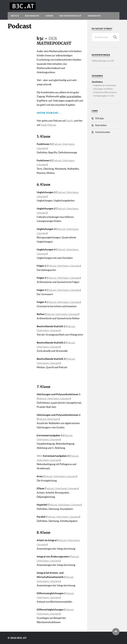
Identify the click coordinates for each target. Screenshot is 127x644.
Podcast (57, 144)
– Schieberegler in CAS (103, 96)
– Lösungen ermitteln (102, 89)
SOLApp (99, 118)
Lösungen (42, 148)
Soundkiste (94, 16)
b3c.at (22, 638)
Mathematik (32, 16)
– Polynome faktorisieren (104, 92)
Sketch (15, 16)
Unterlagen (68, 144)
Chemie (49, 16)
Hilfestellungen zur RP (103, 61)
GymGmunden (103, 132)
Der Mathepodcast (70, 16)
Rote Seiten (101, 125)
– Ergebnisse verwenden (104, 85)
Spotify (70, 121)
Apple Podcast (48, 125)
